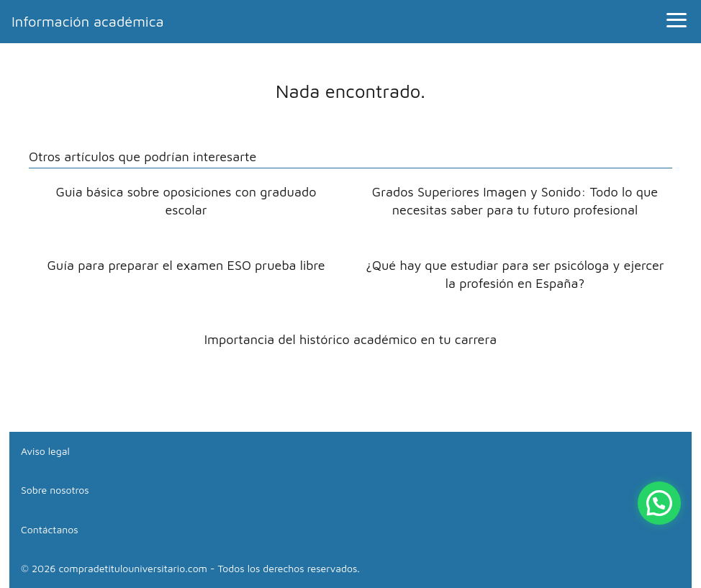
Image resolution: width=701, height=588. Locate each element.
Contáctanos (50, 529)
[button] (659, 503)
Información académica (88, 21)
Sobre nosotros (55, 490)
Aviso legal (45, 451)
